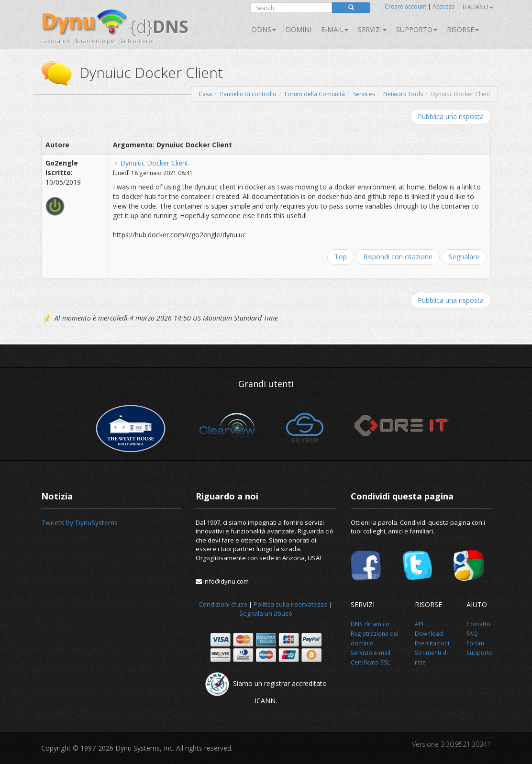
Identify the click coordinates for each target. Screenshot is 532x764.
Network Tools (403, 94)
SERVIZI (372, 29)
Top (341, 257)
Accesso (444, 6)
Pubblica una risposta (451, 116)
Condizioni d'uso (223, 604)
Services (364, 94)
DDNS (264, 29)
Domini (299, 29)
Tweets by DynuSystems (79, 523)
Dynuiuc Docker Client (154, 163)
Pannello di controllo (248, 94)
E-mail (335, 29)
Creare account (405, 6)
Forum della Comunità (315, 94)
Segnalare (464, 257)
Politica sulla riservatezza (291, 604)
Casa (205, 94)
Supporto (417, 29)
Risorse (463, 29)
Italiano (478, 7)
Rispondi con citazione (398, 257)
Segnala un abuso (266, 613)
